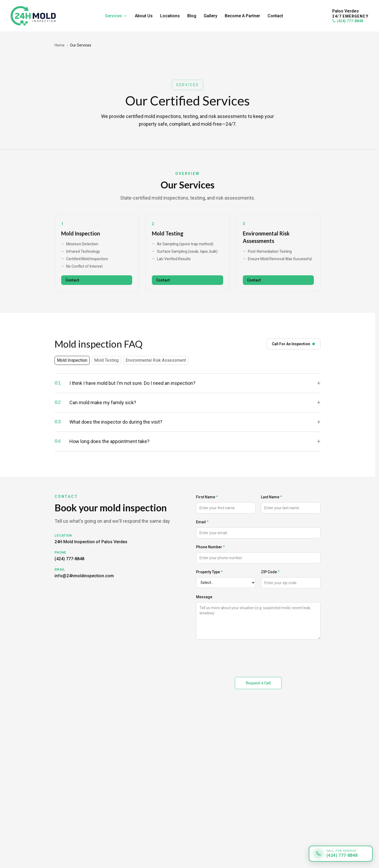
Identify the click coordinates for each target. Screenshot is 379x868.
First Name (207, 497)
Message (204, 597)
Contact (275, 16)
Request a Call (258, 683)
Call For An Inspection (293, 344)
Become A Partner (242, 16)
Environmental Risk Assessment (156, 360)
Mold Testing (168, 233)
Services (116, 16)
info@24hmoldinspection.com (84, 576)
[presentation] (236, 657)
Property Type (209, 572)
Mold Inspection (81, 233)
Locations (170, 16)
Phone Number (210, 547)
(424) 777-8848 (348, 21)
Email (202, 522)
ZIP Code (270, 572)
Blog (192, 16)
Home (60, 45)
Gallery (211, 16)
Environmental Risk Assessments (266, 237)
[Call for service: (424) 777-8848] (341, 854)
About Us (144, 16)
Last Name (271, 497)
